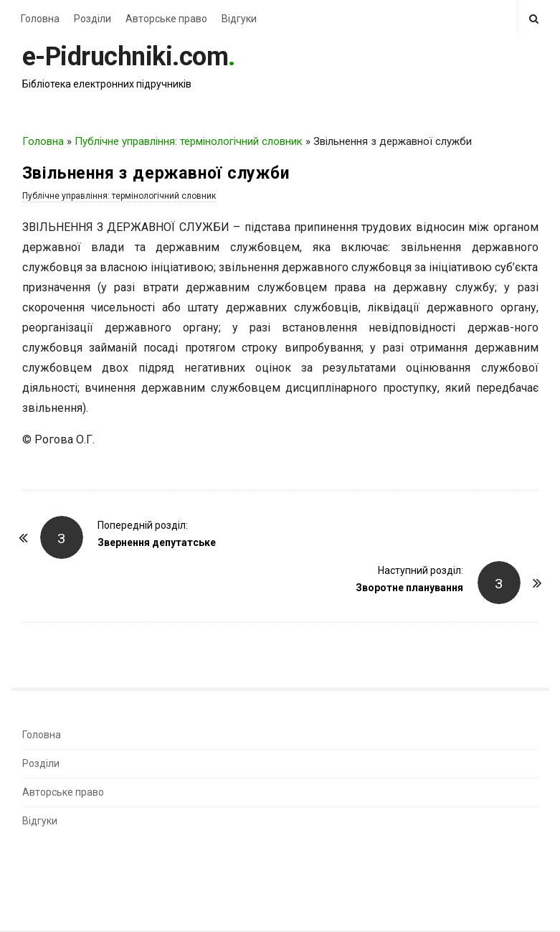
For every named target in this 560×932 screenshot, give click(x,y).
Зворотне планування (409, 588)
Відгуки (239, 19)
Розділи (92, 19)
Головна (40, 19)
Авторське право (166, 19)
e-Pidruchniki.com (125, 57)
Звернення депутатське (157, 542)
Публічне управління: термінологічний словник (189, 141)
